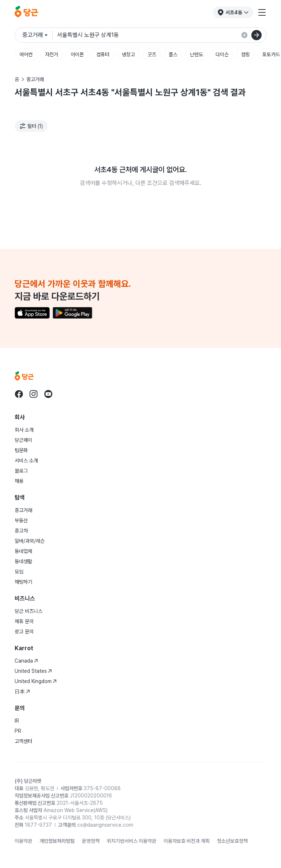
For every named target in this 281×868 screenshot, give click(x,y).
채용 (19, 481)
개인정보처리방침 (57, 841)
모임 (19, 572)
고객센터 (23, 741)
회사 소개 (24, 430)
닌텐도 (196, 54)
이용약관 (23, 841)
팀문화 (21, 450)
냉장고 (128, 54)
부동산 (21, 520)
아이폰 (77, 54)
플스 (173, 54)
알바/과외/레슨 (30, 541)
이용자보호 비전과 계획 (187, 841)
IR (17, 721)
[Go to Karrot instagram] (34, 394)
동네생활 (23, 561)
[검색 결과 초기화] (244, 35)
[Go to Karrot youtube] (48, 394)
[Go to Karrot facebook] (19, 394)
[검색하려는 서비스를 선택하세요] (38, 35)
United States (33, 671)
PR (18, 731)
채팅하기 (23, 582)
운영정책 (91, 841)
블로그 (21, 471)
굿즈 (152, 54)
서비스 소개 (26, 460)
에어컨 (26, 54)
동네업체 (23, 551)
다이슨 (222, 54)
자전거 (52, 54)
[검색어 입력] (159, 35)
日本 (22, 691)
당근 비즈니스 (29, 611)
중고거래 (23, 510)
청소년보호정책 (232, 841)
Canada (26, 661)
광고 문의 (24, 632)
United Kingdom (36, 681)
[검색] (256, 35)
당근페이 (23, 440)
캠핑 (246, 54)
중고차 (21, 531)
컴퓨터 (103, 54)
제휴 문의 (24, 621)
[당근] (26, 12)
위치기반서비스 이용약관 (132, 841)
